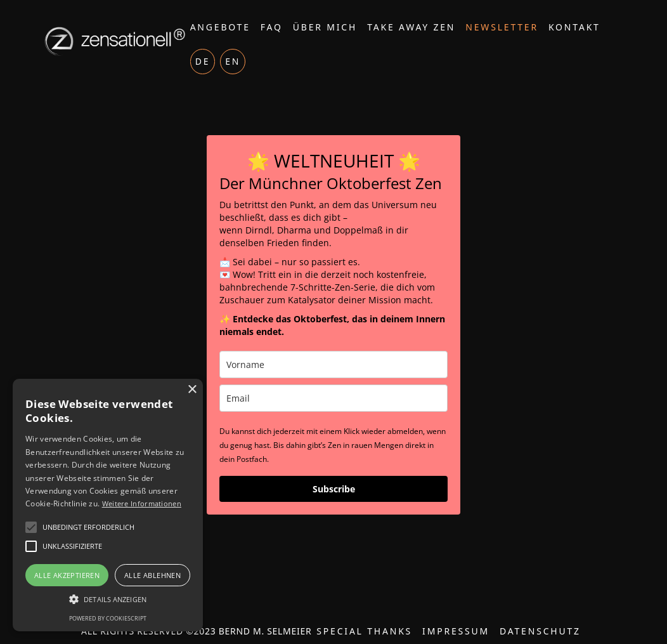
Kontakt (574, 27)
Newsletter (502, 27)
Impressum (456, 631)
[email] (333, 398)
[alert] (108, 505)
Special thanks (364, 631)
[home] (113, 42)
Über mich (325, 27)
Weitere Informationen (142, 503)
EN (233, 61)
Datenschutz (540, 631)
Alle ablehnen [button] (152, 575)
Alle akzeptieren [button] (67, 575)
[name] (333, 365)
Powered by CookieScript (108, 618)
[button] (108, 599)
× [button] (192, 390)
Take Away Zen (411, 27)
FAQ (272, 27)
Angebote (220, 27)
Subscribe (334, 489)
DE (203, 61)
